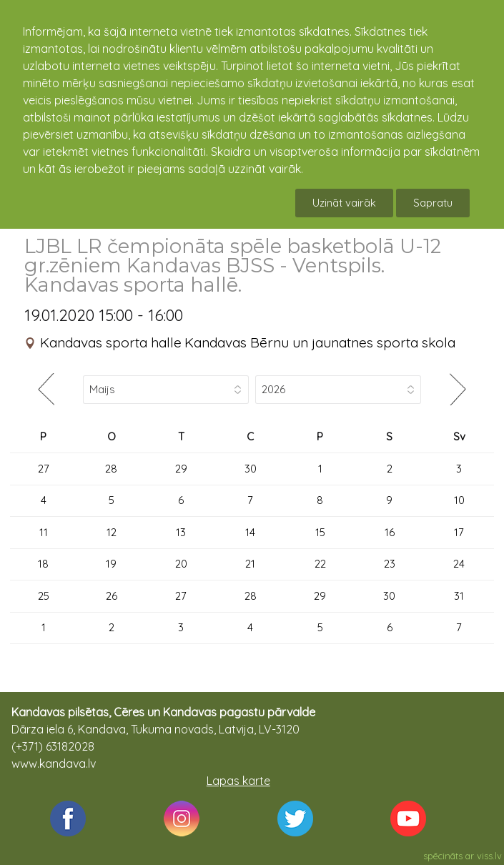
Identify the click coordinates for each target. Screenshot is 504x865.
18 (43, 564)
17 (459, 532)
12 (112, 532)
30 (251, 469)
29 (181, 469)
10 (459, 500)
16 (390, 532)
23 (390, 564)
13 (181, 532)
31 (459, 596)
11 (44, 532)
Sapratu (433, 203)
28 (111, 469)
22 (320, 564)
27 (44, 469)
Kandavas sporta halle (111, 342)
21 (250, 564)
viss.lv (489, 856)
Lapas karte (238, 781)
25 (44, 596)
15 (320, 532)
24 (459, 564)
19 (111, 564)
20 (181, 564)
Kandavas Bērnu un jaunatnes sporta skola (320, 342)
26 (112, 596)
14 (250, 532)
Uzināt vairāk (344, 203)
